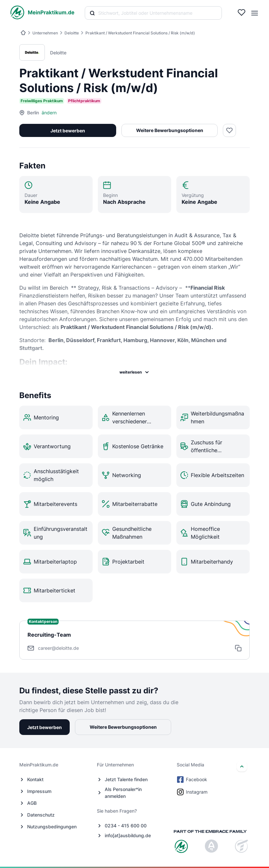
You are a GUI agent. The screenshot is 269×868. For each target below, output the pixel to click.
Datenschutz (41, 815)
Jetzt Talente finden (126, 779)
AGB (32, 803)
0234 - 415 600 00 (126, 826)
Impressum (39, 791)
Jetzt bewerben (67, 131)
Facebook (193, 780)
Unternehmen (45, 33)
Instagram (193, 792)
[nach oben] (242, 766)
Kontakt (35, 779)
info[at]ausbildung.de (128, 835)
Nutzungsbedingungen (52, 827)
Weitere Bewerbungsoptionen (169, 130)
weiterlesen (134, 372)
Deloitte (72, 33)
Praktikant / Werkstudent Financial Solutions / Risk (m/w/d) (140, 33)
